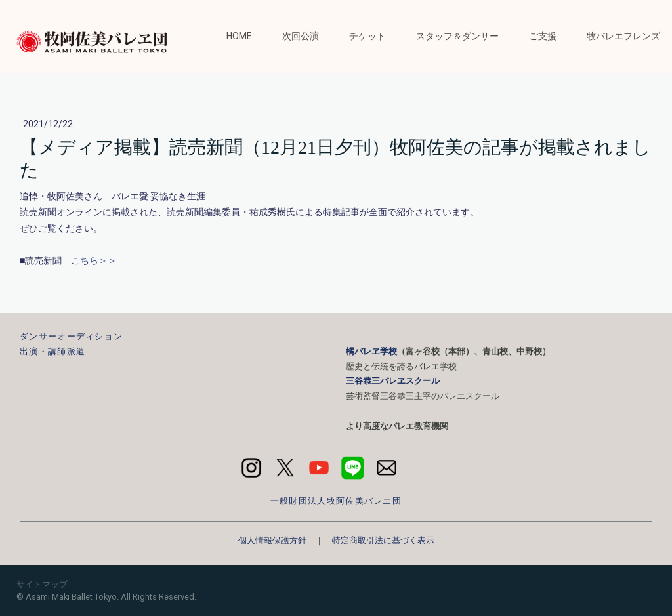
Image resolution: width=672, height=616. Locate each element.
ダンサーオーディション (71, 336)
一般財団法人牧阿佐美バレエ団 (336, 501)
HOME (239, 36)
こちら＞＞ (94, 260)
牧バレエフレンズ (623, 36)
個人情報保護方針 (272, 540)
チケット (367, 36)
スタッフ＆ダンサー (457, 36)
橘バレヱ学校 (371, 351)
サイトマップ (42, 584)
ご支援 (543, 36)
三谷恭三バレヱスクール (393, 381)
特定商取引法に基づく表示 (383, 540)
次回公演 (301, 36)
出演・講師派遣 (52, 351)
